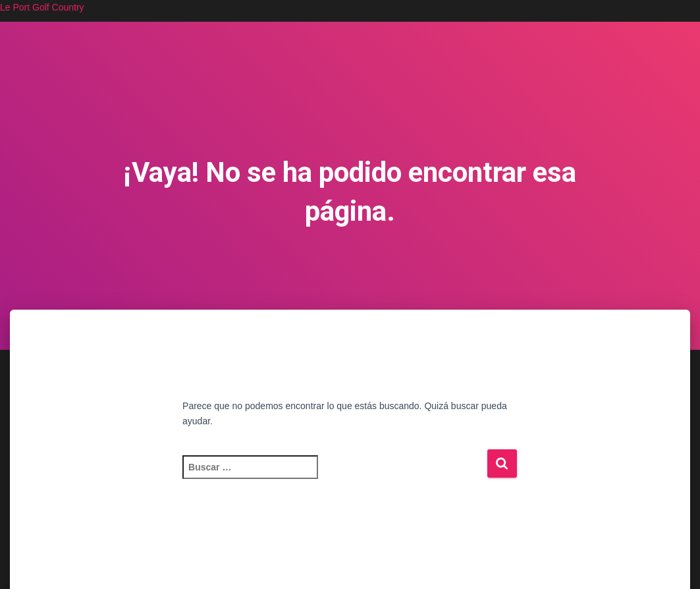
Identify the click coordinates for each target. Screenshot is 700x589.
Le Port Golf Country (42, 7)
